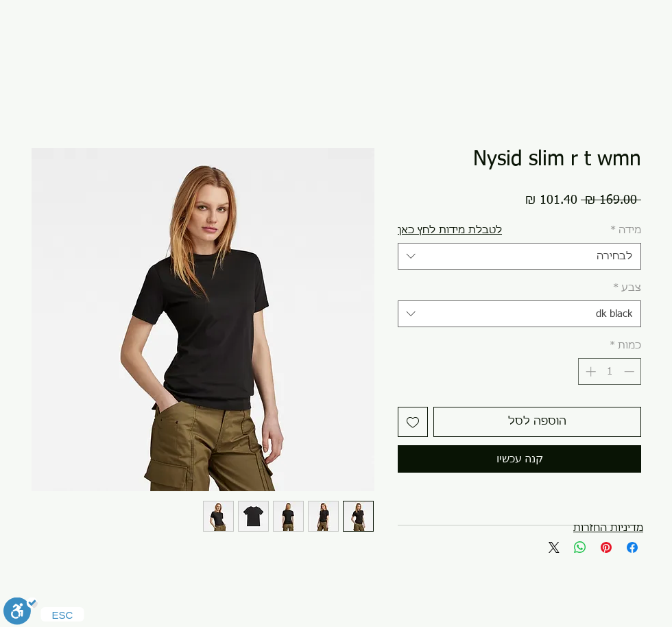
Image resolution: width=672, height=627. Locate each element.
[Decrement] (631, 371)
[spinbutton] (610, 371)
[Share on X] (554, 547)
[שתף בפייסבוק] (632, 547)
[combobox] (519, 256)
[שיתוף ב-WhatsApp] (580, 547)
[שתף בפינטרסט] (606, 547)
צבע (627, 288)
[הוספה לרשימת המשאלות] (413, 422)
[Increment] (589, 371)
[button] (450, 230)
